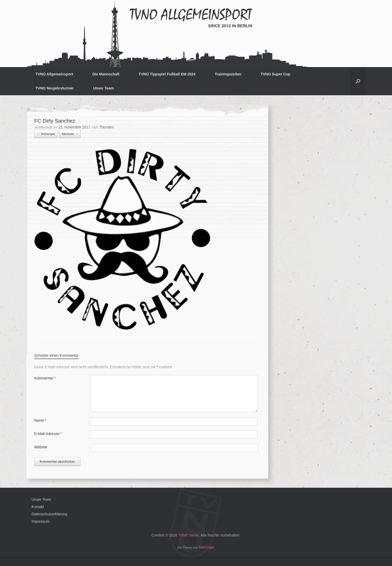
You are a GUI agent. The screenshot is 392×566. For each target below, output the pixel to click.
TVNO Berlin (189, 535)
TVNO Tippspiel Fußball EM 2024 (167, 74)
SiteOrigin (206, 547)
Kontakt (38, 507)
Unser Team (103, 88)
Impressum (41, 521)
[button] (358, 81)
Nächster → (70, 134)
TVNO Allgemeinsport (54, 74)
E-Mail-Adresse (48, 434)
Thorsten (106, 127)
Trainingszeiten (228, 74)
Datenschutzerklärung (49, 514)
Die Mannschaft (106, 74)
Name (40, 420)
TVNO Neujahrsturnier (55, 88)
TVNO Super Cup (276, 74)
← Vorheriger (46, 134)
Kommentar (45, 378)
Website (41, 447)
